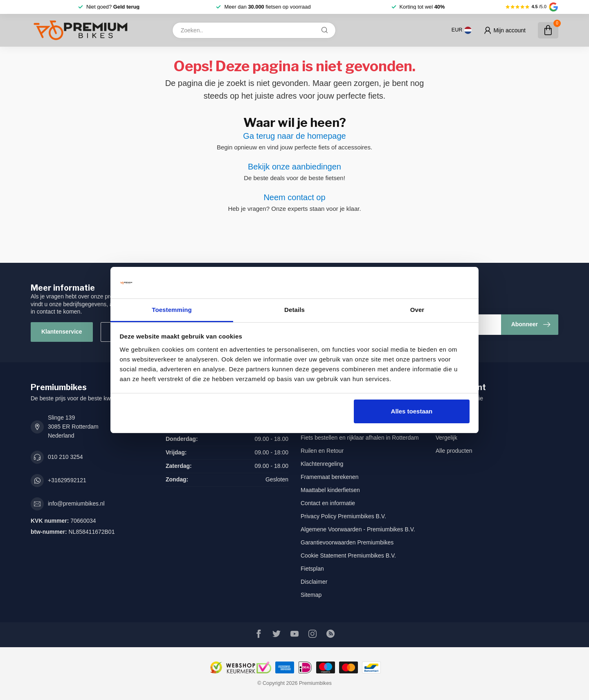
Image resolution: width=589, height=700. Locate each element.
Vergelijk (446, 438)
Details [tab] (294, 310)
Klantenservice (62, 332)
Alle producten (454, 451)
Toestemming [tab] (172, 310)
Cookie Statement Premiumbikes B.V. (348, 555)
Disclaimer (314, 582)
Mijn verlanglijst (455, 425)
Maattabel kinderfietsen (330, 490)
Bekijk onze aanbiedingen (294, 167)
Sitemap (311, 595)
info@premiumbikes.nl (76, 504)
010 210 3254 (65, 457)
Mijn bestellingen (457, 411)
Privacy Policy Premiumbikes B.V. (343, 516)
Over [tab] (417, 310)
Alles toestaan (412, 411)
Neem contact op (294, 197)
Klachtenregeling (322, 464)
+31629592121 (67, 480)
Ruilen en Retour (322, 451)
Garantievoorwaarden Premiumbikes (347, 542)
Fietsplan (312, 569)
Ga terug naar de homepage (294, 136)
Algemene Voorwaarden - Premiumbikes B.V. (358, 529)
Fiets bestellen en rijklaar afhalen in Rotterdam (360, 438)
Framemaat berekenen (330, 477)
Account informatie (459, 398)
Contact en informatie (328, 503)
